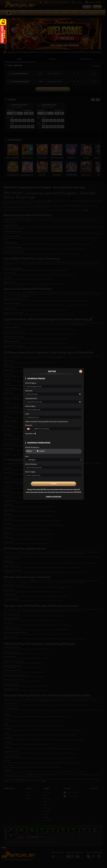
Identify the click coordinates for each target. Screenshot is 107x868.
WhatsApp (29, 425)
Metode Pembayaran (32, 447)
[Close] (81, 371)
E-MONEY (41, 451)
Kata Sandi (29, 391)
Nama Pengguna (31, 383)
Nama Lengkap (30, 406)
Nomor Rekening (31, 464)
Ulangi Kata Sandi (31, 398)
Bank (27, 456)
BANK (29, 451)
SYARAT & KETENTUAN (54, 497)
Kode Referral (30, 434)
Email (27, 414)
